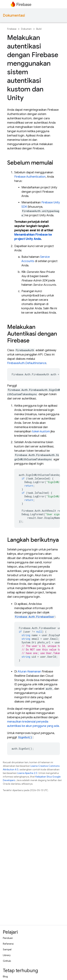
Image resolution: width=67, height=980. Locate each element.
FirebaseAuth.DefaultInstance (27, 363)
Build (39, 29)
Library (7, 955)
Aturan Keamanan (29, 672)
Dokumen (26, 29)
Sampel (7, 949)
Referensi (8, 944)
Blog (5, 976)
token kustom (41, 432)
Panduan (8, 938)
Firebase (12, 29)
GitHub (7, 961)
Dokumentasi (14, 15)
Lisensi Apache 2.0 (27, 773)
